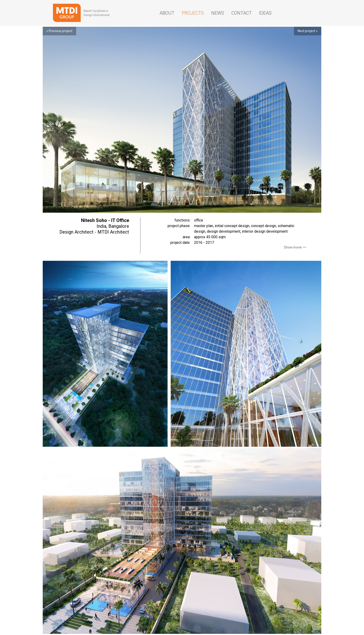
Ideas (265, 13)
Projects (193, 13)
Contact (242, 13)
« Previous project (59, 31)
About (167, 13)
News (218, 13)
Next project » (308, 31)
